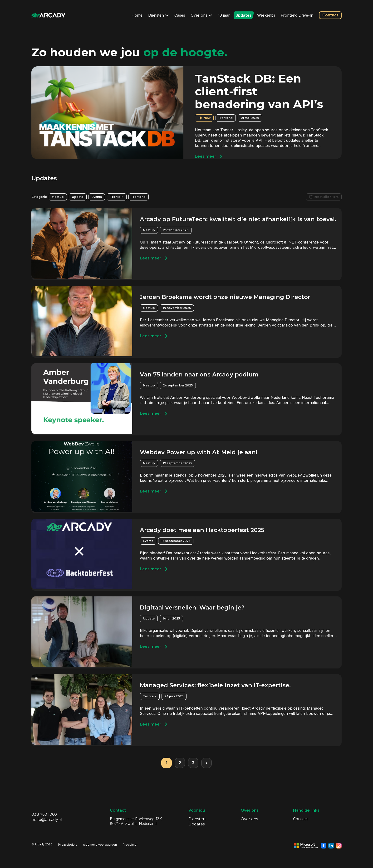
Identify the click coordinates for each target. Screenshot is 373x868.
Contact (330, 15)
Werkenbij (266, 15)
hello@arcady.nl (47, 820)
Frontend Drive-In (297, 15)
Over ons (201, 15)
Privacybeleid (68, 845)
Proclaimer (130, 845)
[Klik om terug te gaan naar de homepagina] (49, 15)
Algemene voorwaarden (100, 845)
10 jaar (224, 15)
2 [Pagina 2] (180, 763)
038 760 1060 (44, 814)
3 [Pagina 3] (193, 763)
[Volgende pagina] (206, 763)
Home (137, 15)
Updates (243, 15)
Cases (180, 15)
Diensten (158, 15)
